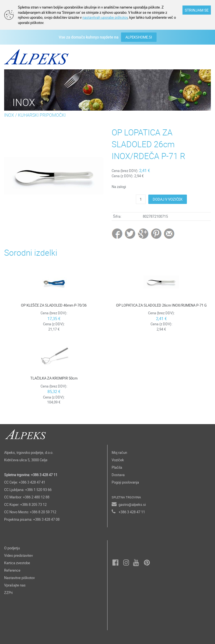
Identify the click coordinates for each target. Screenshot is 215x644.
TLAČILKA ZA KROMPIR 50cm (54, 378)
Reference (12, 570)
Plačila (117, 467)
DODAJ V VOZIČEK (168, 199)
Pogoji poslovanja (125, 482)
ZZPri (8, 593)
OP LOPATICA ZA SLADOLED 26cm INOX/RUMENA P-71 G (161, 305)
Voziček (118, 460)
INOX (9, 115)
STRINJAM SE (197, 10)
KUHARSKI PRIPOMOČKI (42, 115)
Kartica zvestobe (17, 563)
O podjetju (12, 548)
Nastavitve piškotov (19, 578)
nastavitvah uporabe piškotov (105, 17)
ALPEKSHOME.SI (139, 37)
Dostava (118, 475)
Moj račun (119, 452)
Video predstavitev (18, 555)
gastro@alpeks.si (132, 504)
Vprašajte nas (15, 585)
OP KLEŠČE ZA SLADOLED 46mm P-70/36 (54, 305)
